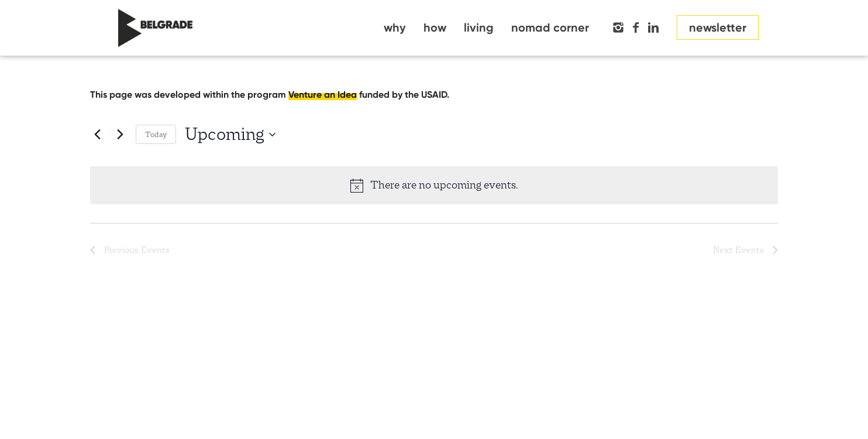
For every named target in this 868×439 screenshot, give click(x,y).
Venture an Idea (323, 95)
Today (156, 134)
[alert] (434, 185)
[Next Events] (120, 135)
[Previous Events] (97, 135)
